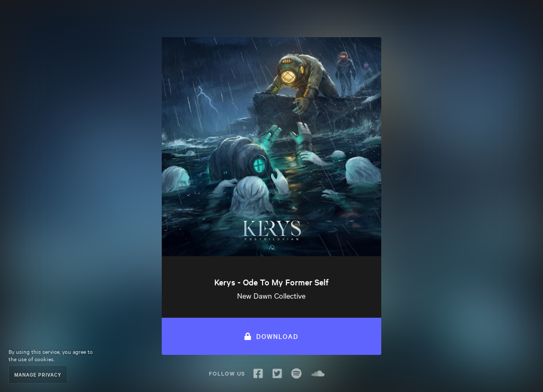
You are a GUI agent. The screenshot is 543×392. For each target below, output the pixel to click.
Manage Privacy (38, 374)
